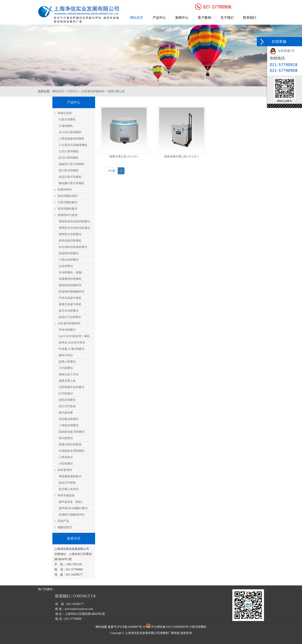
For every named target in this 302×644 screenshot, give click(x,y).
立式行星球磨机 (69, 151)
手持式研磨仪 (67, 330)
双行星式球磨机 (69, 171)
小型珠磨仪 (66, 464)
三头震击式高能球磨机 (73, 145)
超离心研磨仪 (67, 362)
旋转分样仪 (66, 355)
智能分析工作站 (69, 374)
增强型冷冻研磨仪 (70, 234)
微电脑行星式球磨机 (71, 183)
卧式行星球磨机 (69, 158)
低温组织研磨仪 (69, 253)
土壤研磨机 (66, 126)
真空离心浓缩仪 (69, 489)
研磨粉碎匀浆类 (68, 215)
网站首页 (137, 18)
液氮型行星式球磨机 (71, 164)
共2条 (112, 171)
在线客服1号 (282, 51)
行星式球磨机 (67, 120)
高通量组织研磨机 (70, 279)
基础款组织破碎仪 (70, 285)
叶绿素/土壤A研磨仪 (71, 349)
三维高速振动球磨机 (71, 139)
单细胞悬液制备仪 (70, 476)
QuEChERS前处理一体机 (74, 336)
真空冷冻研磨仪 (69, 311)
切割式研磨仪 (67, 400)
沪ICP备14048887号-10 (131, 627)
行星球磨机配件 (68, 202)
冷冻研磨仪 (66, 266)
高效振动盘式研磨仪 (71, 432)
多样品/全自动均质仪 (72, 343)
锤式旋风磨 (66, 413)
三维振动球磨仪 (69, 425)
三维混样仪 (66, 457)
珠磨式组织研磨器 (70, 445)
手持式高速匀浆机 (70, 298)
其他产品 (63, 521)
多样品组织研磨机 (70, 241)
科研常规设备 (66, 495)
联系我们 (250, 18)
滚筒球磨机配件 (68, 209)
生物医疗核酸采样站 (71, 515)
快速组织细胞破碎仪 (71, 292)
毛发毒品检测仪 (69, 419)
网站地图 (101, 627)
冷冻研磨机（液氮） (71, 272)
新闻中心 (182, 18)
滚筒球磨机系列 (68, 196)
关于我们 (227, 18)
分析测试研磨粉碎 (93, 91)
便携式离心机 (116, 91)
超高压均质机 (67, 483)
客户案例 (204, 18)
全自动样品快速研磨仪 (73, 247)
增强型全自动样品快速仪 (74, 228)
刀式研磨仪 (66, 368)
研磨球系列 (65, 190)
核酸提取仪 (65, 527)
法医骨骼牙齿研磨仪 (71, 387)
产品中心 (159, 18)
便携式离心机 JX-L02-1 (124, 157)
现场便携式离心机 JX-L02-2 (181, 157)
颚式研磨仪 (66, 438)
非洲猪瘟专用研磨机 (71, 451)
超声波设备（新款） (71, 502)
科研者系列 (65, 470)
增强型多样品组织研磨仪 (74, 221)
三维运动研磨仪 (69, 260)
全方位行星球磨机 (70, 132)
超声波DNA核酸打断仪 (73, 508)
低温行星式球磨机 (70, 177)
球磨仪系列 (65, 113)
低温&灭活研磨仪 (70, 317)
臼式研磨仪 (66, 394)
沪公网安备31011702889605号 (167, 627)
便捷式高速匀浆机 (70, 304)
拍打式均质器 (67, 406)
